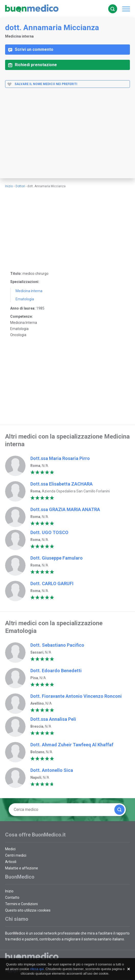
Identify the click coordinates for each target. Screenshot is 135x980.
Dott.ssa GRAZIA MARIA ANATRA (65, 509)
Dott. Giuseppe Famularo (57, 558)
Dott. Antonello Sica (52, 770)
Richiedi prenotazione (33, 65)
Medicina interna (29, 291)
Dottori (20, 186)
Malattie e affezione (22, 868)
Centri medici (16, 855)
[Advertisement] (67, 137)
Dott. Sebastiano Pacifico (57, 645)
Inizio (9, 186)
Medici (10, 849)
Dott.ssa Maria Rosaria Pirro (60, 458)
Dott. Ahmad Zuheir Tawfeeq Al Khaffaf (72, 745)
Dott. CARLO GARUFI (52, 583)
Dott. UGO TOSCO (49, 532)
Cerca (113, 9)
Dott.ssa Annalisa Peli (53, 719)
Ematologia (25, 299)
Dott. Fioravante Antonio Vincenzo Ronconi (76, 696)
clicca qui (37, 969)
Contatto (12, 898)
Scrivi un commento (31, 50)
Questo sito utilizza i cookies (28, 910)
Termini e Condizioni (21, 904)
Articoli (11, 862)
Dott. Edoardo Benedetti (56, 671)
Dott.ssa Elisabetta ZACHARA (62, 484)
